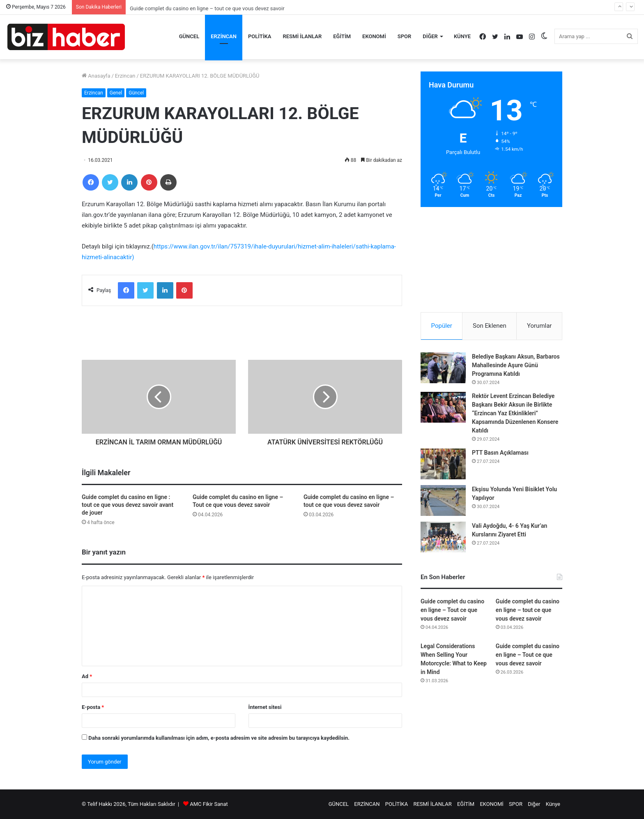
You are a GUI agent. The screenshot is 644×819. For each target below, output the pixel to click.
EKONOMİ (374, 36)
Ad (87, 676)
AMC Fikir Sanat (209, 804)
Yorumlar (539, 326)
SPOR (405, 36)
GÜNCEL (189, 36)
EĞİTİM (342, 36)
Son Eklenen (490, 326)
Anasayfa (96, 76)
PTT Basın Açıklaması (500, 453)
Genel (116, 93)
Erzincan (125, 76)
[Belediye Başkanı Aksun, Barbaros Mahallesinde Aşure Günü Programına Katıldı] (443, 368)
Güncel (136, 93)
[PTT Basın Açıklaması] (443, 464)
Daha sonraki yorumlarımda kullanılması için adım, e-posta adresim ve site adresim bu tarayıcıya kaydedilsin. (219, 738)
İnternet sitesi (265, 707)
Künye (462, 36)
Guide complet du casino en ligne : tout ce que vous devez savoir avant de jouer (128, 505)
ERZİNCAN (224, 36)
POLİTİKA (260, 36)
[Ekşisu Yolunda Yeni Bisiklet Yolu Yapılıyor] (443, 500)
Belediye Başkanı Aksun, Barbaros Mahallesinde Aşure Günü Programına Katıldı (516, 365)
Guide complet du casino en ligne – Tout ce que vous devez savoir (452, 610)
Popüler (442, 326)
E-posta (93, 707)
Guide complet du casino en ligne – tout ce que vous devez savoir (528, 610)
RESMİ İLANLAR (302, 36)
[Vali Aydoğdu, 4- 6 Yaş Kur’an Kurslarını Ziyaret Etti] (443, 537)
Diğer (430, 36)
